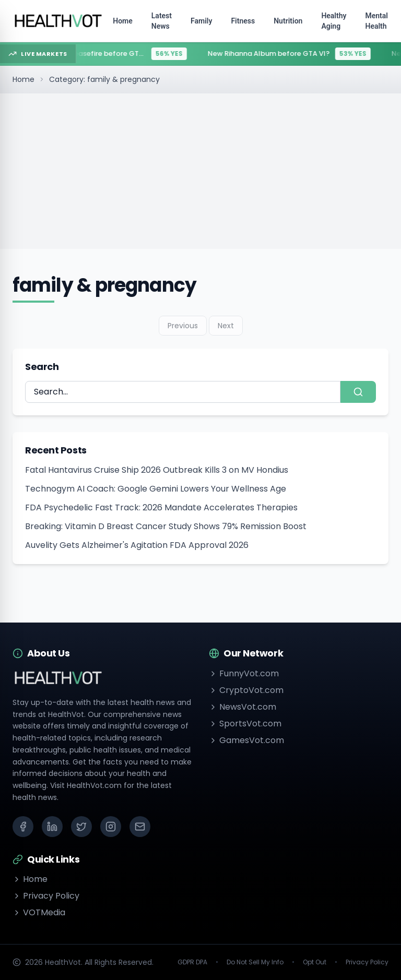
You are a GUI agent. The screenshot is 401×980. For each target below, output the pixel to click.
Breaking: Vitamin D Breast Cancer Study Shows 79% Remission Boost (166, 526)
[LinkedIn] (52, 827)
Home (23, 79)
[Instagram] (111, 827)
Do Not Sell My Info (255, 962)
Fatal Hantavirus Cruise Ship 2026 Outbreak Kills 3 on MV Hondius (157, 470)
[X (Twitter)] (81, 827)
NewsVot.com (243, 707)
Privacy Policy (46, 896)
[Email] (140, 827)
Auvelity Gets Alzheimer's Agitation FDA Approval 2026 (137, 545)
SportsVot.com (245, 724)
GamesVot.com (246, 740)
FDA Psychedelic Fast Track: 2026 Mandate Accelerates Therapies (161, 507)
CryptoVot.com (246, 690)
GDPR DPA (192, 962)
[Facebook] (23, 827)
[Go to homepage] (58, 21)
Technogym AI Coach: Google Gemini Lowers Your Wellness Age (156, 489)
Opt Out (315, 962)
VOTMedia (39, 912)
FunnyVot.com (244, 673)
